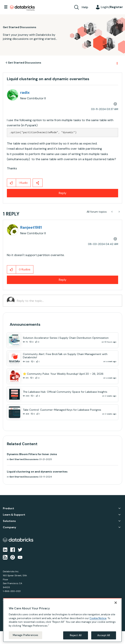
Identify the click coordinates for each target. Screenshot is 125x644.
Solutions (9, 521)
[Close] (116, 603)
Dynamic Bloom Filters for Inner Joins (32, 454)
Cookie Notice (98, 618)
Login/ (112, 7)
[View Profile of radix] (25, 92)
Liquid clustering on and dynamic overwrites (37, 472)
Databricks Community (22, 8)
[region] (62, 620)
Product (8, 508)
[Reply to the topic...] (67, 301)
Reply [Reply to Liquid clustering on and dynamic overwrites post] (63, 193)
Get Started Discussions (25, 63)
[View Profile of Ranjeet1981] (31, 227)
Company (9, 527)
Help (85, 7)
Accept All (104, 635)
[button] (12, 183)
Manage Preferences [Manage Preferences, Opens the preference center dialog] (25, 635)
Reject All (76, 635)
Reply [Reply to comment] (63, 280)
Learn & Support (14, 515)
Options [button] (117, 63)
